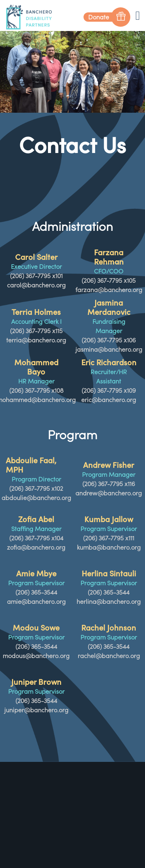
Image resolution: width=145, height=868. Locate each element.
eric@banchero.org (109, 400)
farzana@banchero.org (109, 290)
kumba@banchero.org (109, 547)
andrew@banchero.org (109, 493)
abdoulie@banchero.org (36, 498)
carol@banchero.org (36, 285)
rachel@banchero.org (109, 656)
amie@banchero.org (36, 602)
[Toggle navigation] (138, 15)
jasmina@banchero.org (109, 349)
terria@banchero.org (36, 340)
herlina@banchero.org (109, 602)
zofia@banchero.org (36, 547)
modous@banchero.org (36, 656)
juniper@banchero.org (36, 710)
